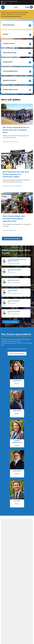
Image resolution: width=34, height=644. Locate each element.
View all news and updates (12, 239)
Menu (3, 7)
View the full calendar (11, 322)
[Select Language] (7, 3)
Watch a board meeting (17, 354)
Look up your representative (18, 349)
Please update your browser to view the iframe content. (17, 289)
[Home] (15, 7)
